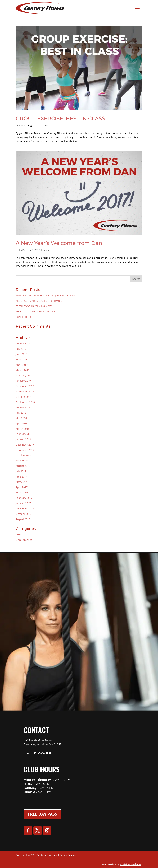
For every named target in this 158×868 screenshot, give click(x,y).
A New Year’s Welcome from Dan (59, 243)
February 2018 (24, 434)
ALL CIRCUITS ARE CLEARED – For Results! (40, 301)
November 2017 (25, 450)
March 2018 (23, 429)
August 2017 (23, 466)
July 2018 (21, 413)
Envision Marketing (131, 864)
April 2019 (22, 365)
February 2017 (24, 498)
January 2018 (23, 439)
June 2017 (21, 477)
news (47, 125)
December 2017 (25, 445)
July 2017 (21, 471)
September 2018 (25, 402)
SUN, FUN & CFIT (25, 317)
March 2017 (23, 493)
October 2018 (24, 397)
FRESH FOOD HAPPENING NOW (34, 306)
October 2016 (24, 514)
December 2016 (25, 508)
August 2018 (23, 407)
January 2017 (23, 503)
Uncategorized (24, 540)
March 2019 (23, 370)
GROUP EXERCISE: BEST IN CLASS (60, 118)
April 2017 (22, 487)
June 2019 (21, 354)
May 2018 (21, 418)
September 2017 (25, 461)
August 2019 (23, 344)
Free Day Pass (42, 814)
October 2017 (24, 455)
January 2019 (23, 381)
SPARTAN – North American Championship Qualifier (46, 295)
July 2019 (21, 349)
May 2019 (21, 359)
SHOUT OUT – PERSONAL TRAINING (36, 312)
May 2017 (21, 482)
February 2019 (24, 375)
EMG (22, 125)
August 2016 (23, 519)
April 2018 (22, 423)
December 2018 (25, 386)
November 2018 (25, 391)
